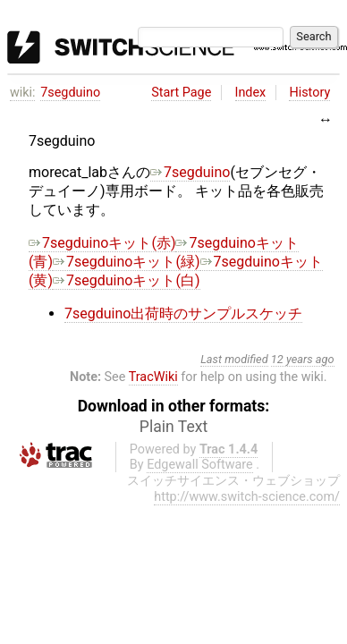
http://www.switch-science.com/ (247, 497)
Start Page (181, 93)
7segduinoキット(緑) (126, 262)
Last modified (234, 359)
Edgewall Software (200, 465)
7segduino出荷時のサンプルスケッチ (183, 314)
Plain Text (173, 427)
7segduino (70, 93)
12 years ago (303, 359)
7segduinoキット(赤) (102, 243)
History (309, 93)
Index (251, 93)
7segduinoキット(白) (126, 280)
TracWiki (153, 377)
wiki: (23, 93)
